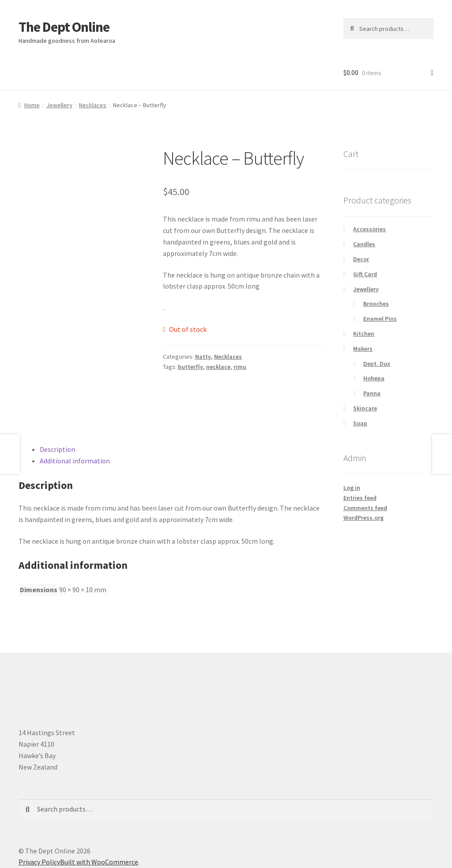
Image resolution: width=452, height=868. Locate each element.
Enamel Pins (380, 319)
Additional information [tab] (75, 461)
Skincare (365, 408)
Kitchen (364, 334)
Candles (364, 244)
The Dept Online (64, 27)
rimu (240, 367)
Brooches (376, 304)
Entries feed (360, 498)
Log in (352, 488)
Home (32, 105)
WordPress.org (363, 518)
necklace (218, 367)
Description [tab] (57, 449)
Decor (361, 259)
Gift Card (365, 274)
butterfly (190, 367)
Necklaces (93, 105)
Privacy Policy (39, 862)
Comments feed (365, 508)
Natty (203, 357)
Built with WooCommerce (99, 862)
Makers (363, 349)
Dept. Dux (377, 364)
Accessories (369, 229)
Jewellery (59, 105)
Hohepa (374, 378)
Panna (372, 393)
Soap (360, 423)
